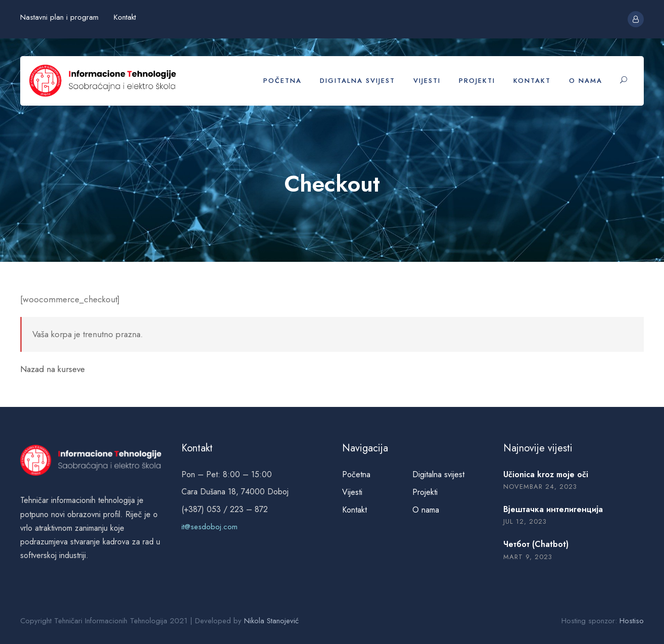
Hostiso (632, 621)
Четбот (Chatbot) (536, 544)
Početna (282, 81)
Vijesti (427, 81)
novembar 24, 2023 (540, 487)
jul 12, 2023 (525, 521)
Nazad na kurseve (53, 369)
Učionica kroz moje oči (546, 474)
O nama (586, 81)
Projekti (477, 81)
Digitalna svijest (358, 81)
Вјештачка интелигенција (553, 509)
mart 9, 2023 (528, 557)
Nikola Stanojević (271, 621)
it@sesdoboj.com (209, 527)
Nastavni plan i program (59, 17)
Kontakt (125, 17)
